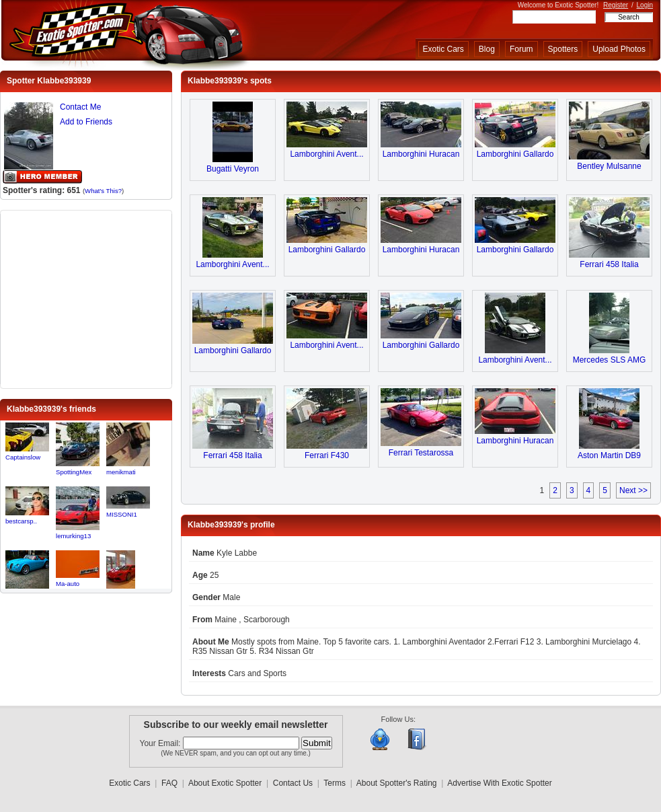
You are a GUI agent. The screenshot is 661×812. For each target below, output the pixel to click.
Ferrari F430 (327, 455)
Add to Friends (86, 122)
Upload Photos (619, 49)
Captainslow (23, 457)
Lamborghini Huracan (421, 154)
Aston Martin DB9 (609, 455)
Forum (521, 49)
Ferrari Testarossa (421, 453)
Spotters (563, 49)
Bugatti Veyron (233, 169)
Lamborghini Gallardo (515, 154)
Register (616, 5)
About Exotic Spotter (225, 783)
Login (645, 5)
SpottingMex (74, 472)
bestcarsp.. (21, 521)
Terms (335, 783)
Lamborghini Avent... (326, 154)
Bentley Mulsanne (609, 166)
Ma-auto (68, 584)
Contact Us (293, 783)
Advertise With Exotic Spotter (499, 783)
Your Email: (161, 743)
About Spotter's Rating (397, 783)
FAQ (169, 783)
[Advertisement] (86, 298)
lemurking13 (73, 536)
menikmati (121, 472)
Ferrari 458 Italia (609, 264)
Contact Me (80, 107)
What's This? (103, 191)
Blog (487, 49)
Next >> (633, 490)
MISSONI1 (122, 514)
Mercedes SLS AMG (610, 360)
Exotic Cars (443, 49)
